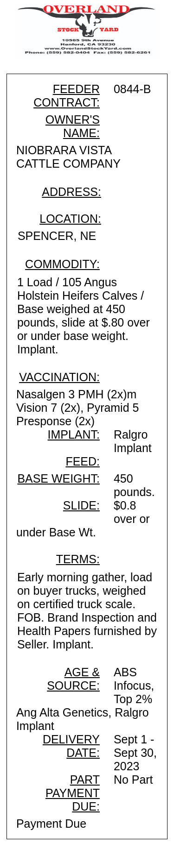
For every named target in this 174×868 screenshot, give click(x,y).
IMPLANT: (74, 434)
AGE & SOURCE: (73, 679)
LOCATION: (70, 219)
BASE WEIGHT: (58, 478)
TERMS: (78, 559)
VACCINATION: (59, 377)
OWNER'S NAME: (73, 126)
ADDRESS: (71, 192)
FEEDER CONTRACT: (67, 96)
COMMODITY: (62, 264)
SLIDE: (81, 505)
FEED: (82, 461)
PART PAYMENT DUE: (73, 793)
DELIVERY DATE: (71, 746)
